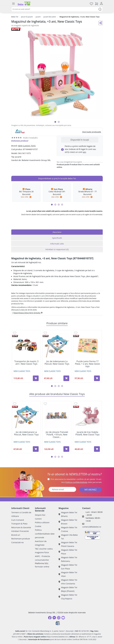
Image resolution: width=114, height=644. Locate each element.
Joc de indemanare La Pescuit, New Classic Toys (57, 363)
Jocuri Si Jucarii (27, 17)
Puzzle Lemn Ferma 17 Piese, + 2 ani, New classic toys (87, 364)
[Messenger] (54, 618)
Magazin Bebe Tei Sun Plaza (68, 567)
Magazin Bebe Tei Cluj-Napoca (68, 597)
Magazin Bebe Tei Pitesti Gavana (68, 544)
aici (84, 152)
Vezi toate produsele (92, 132)
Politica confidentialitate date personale (45, 534)
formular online (42, 567)
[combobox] (57, 9)
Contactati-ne (17, 542)
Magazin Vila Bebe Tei (68, 537)
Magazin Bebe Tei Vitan (68, 574)
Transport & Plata (19, 524)
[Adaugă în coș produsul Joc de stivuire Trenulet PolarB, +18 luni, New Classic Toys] (66, 449)
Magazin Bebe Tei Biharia (68, 514)
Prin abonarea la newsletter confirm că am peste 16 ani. (76, 479)
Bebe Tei (15, 17)
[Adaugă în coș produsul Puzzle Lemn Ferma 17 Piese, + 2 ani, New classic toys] (97, 378)
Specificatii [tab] (57, 238)
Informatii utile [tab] (57, 244)
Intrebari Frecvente (20, 531)
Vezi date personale (81, 482)
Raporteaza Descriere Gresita (28, 313)
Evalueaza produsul (20, 141)
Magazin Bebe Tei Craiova (68, 529)
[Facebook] (50, 618)
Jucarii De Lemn (50, 17)
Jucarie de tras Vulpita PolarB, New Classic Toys (88, 433)
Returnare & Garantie (21, 527)
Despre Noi (40, 515)
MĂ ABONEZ (90, 490)
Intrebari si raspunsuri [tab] (57, 249)
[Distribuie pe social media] (101, 23)
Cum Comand (18, 520)
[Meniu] (13, 4)
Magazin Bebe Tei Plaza (68, 552)
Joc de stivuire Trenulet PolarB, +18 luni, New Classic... (57, 435)
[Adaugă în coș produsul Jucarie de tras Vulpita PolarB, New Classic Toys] (97, 449)
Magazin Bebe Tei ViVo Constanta (68, 582)
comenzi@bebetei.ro (92, 527)
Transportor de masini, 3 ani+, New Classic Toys (26, 363)
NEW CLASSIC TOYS (27, 146)
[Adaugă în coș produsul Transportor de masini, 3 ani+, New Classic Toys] (36, 378)
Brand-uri (16, 535)
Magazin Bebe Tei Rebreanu (68, 559)
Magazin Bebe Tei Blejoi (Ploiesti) (68, 589)
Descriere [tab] (57, 232)
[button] (55, 122)
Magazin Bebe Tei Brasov (68, 522)
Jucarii (38, 17)
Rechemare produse (21, 539)
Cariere (38, 519)
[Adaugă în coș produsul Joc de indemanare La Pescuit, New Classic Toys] (66, 378)
